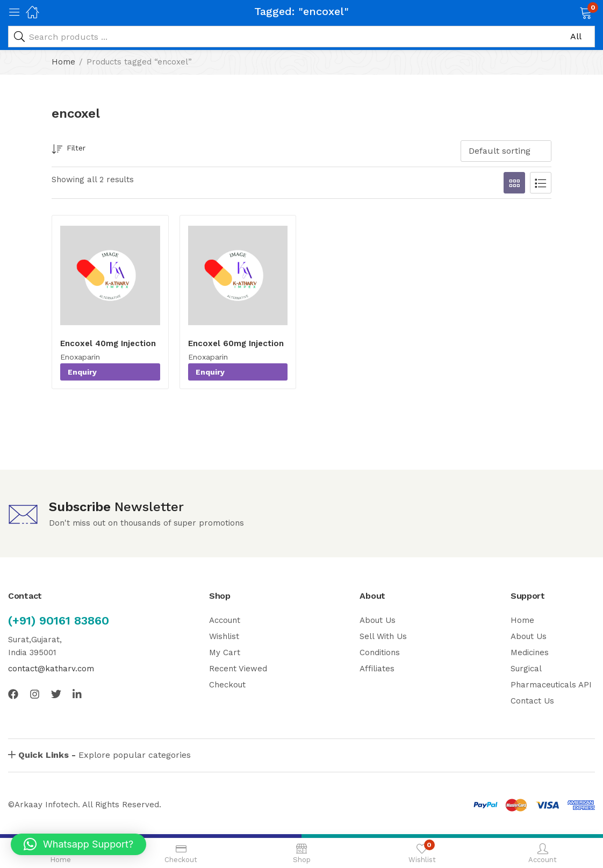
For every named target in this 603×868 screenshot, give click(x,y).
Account (225, 620)
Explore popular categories (105, 755)
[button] (572, 12)
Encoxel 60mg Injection (236, 343)
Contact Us (532, 701)
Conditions (380, 652)
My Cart (225, 652)
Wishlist (224, 636)
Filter (69, 150)
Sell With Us (383, 636)
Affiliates (377, 669)
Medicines (530, 652)
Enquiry (82, 372)
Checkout (227, 685)
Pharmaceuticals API (551, 685)
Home (63, 62)
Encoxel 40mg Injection (108, 343)
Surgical (526, 669)
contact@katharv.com (51, 669)
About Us (378, 620)
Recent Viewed (238, 669)
